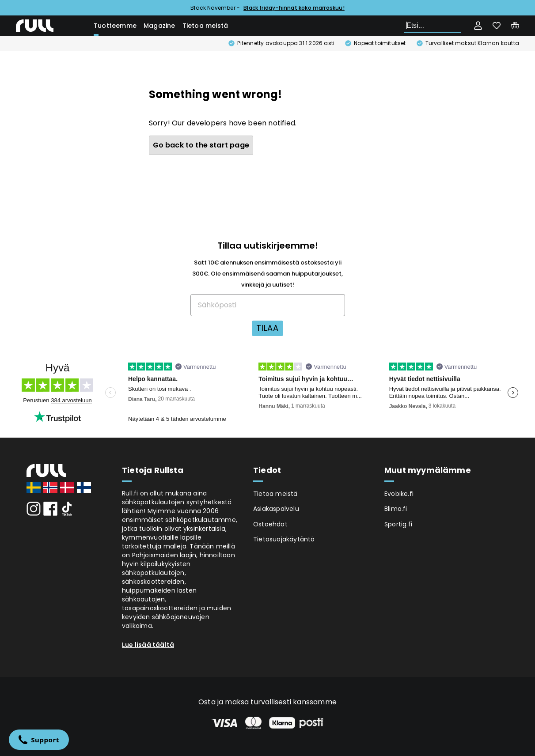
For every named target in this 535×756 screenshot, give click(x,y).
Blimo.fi (396, 509)
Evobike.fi (399, 494)
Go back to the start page (201, 145)
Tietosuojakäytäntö (284, 539)
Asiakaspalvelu (276, 509)
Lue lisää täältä (148, 645)
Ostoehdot (270, 524)
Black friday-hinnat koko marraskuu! (294, 8)
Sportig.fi (398, 524)
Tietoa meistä (205, 26)
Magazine (159, 26)
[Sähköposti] (268, 305)
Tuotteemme (115, 26)
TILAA (267, 328)
